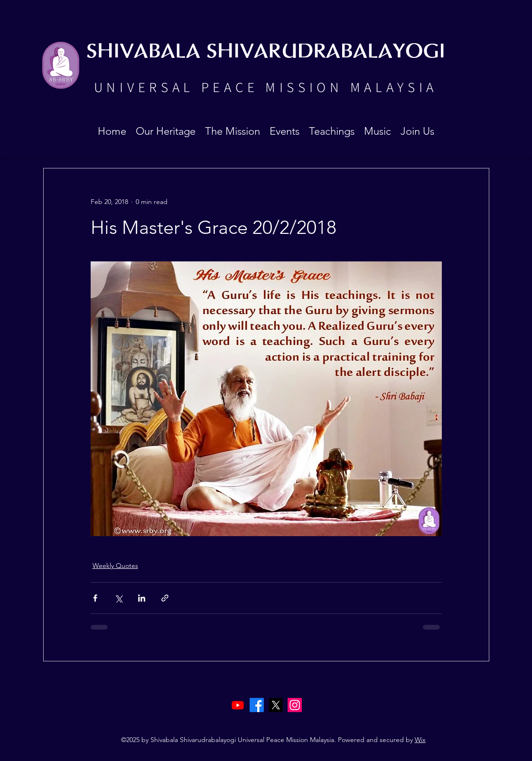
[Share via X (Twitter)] (118, 598)
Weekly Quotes (115, 566)
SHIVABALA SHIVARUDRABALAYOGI (266, 52)
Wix (420, 740)
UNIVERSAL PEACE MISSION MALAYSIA (266, 87)
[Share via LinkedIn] (142, 598)
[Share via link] (165, 598)
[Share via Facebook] (95, 598)
